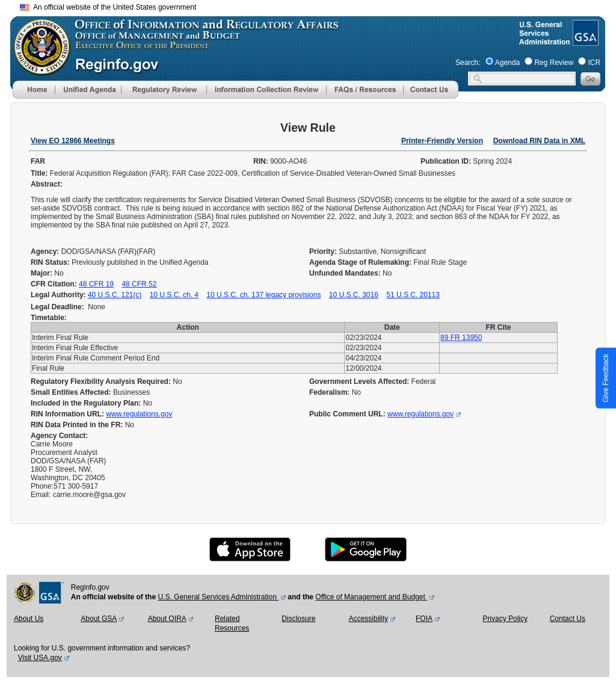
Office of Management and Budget (371, 597)
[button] (88, 90)
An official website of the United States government (108, 7)
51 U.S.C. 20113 (413, 295)
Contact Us (568, 619)
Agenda (507, 63)
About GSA (99, 619)
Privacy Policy (505, 619)
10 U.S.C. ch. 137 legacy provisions (263, 295)
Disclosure (298, 619)
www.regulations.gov (139, 414)
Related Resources (232, 623)
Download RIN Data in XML (539, 141)
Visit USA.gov (40, 658)
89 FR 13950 (461, 338)
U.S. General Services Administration (218, 597)
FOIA (424, 619)
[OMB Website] (38, 69)
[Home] (34, 96)
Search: (468, 63)
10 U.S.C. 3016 (354, 295)
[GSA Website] (584, 41)
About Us (29, 619)
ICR (594, 63)
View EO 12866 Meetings (73, 141)
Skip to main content (315, 6)
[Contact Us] (431, 96)
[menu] (88, 90)
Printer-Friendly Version (442, 141)
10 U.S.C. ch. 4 (174, 295)
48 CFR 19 (96, 284)
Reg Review (554, 63)
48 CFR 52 (139, 284)
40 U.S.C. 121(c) (115, 295)
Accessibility (368, 619)
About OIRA (167, 619)
